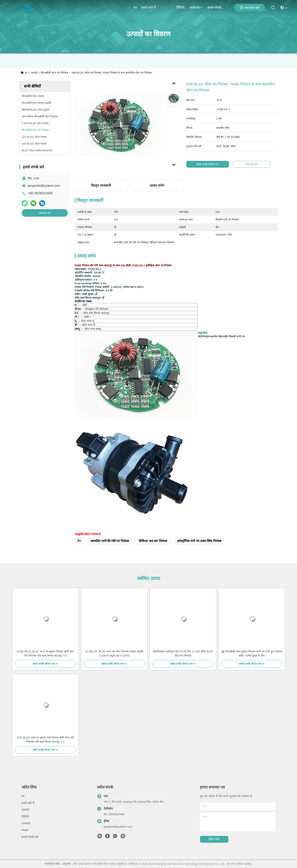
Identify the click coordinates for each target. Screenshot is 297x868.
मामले (25, 830)
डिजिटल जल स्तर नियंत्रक (153, 541)
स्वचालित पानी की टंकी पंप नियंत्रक (110, 541)
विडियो (180, 8)
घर (135, 8)
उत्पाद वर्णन (157, 186)
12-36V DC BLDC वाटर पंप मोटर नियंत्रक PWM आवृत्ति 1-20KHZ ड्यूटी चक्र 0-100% (114, 654)
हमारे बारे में (149, 8)
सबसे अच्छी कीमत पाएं (209, 164)
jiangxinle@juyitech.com (44, 186)
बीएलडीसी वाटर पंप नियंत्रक (54, 73)
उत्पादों (166, 8)
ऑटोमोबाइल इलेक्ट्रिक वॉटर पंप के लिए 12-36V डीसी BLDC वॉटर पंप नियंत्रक (183, 654)
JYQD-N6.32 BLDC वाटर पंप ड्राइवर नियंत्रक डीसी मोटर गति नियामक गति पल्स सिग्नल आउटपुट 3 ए (45, 654)
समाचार (26, 823)
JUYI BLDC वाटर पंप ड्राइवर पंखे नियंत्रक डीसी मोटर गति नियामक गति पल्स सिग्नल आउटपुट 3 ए (45, 740)
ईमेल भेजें (214, 839)
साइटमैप (67, 864)
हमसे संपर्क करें (216, 8)
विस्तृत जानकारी (101, 186)
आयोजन (196, 8)
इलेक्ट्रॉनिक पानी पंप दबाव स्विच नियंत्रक (199, 541)
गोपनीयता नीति (52, 864)
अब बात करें (250, 8)
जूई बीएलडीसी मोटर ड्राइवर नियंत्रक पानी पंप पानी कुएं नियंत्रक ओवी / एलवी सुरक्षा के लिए (252, 654)
